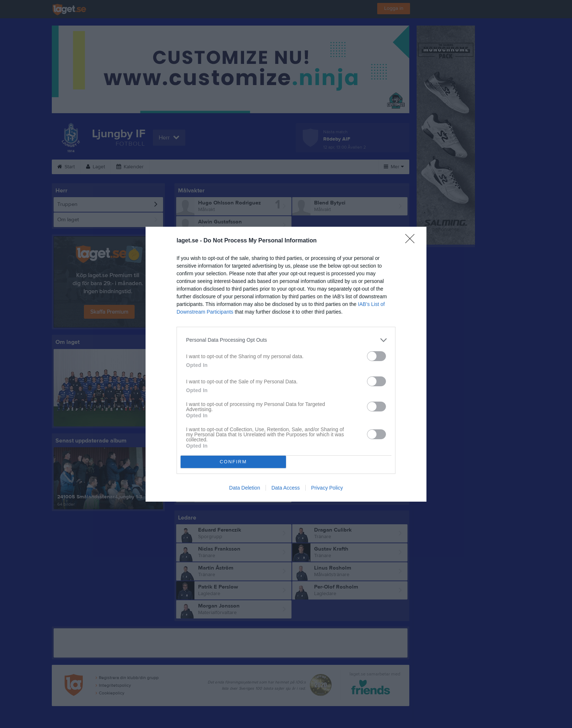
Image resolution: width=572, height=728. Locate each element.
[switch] (376, 356)
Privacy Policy (327, 488)
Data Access (286, 488)
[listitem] (286, 340)
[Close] (412, 241)
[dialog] (286, 364)
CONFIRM (233, 462)
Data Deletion (245, 488)
